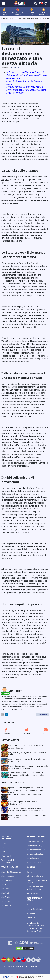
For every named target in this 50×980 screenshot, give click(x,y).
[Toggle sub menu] (4, 4)
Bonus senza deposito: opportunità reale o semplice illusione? (25, 747)
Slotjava (4, 18)
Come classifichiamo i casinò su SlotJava (35, 888)
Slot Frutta (6, 897)
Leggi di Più (42, 714)
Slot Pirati (5, 893)
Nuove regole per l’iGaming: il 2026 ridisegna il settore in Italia (27, 760)
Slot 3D (4, 884)
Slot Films (5, 889)
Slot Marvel (6, 901)
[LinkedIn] (7, 715)
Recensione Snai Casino (36, 854)
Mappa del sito (33, 893)
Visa (3, 852)
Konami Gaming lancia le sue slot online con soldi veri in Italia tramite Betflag (28, 767)
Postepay (5, 847)
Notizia (11, 18)
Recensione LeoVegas (35, 845)
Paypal (4, 843)
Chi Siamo (31, 872)
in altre (43, 177)
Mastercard (6, 856)
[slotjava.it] (20, 4)
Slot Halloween (8, 880)
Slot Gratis (4, 13)
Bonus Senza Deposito (18, 13)
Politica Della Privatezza (36, 909)
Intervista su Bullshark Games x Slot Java (25, 795)
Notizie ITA (15, 67)
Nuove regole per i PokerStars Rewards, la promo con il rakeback (28, 816)
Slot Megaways (8, 876)
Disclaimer (31, 913)
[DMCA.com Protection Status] (25, 948)
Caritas (39, 433)
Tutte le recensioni (34, 862)
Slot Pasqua (6, 905)
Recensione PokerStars (36, 850)
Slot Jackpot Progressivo (11, 872)
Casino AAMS (32, 13)
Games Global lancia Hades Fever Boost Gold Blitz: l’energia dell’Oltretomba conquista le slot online (27, 775)
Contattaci (31, 917)
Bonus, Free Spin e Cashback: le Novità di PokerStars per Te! (25, 803)
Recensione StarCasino (36, 841)
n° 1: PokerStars (44, 13)
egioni (6, 180)
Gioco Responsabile (34, 905)
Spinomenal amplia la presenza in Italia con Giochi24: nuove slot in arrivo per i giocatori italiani (26, 790)
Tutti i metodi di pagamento (8, 861)
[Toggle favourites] (46, 4)
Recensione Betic (33, 858)
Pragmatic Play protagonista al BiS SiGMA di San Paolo (28, 754)
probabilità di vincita (29, 978)
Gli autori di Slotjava (35, 876)
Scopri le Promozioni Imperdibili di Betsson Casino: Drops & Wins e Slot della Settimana (26, 810)
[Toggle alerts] (36, 4)
